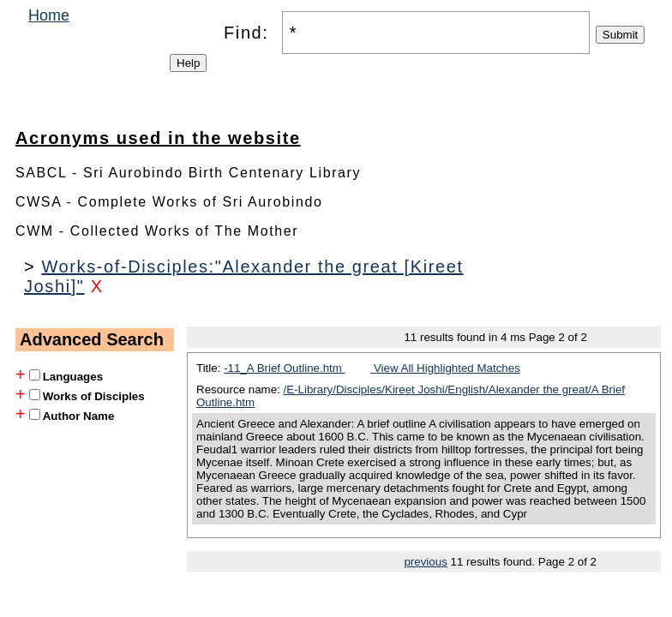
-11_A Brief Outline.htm (285, 368)
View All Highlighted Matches (445, 368)
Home (49, 15)
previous (425, 562)
